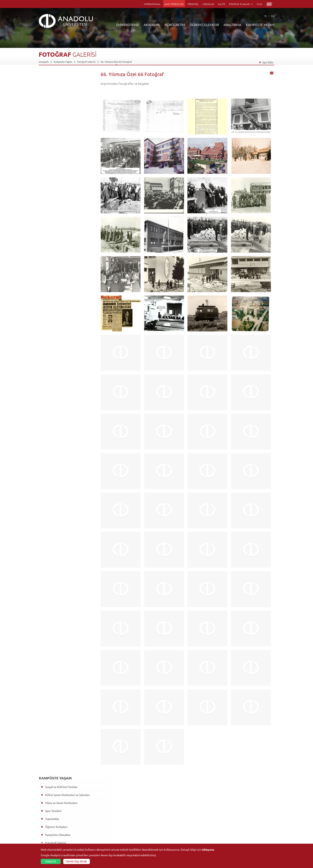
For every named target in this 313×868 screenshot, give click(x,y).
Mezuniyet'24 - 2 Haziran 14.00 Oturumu (66, 342)
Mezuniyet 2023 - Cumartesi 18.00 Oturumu (68, 461)
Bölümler (44, 820)
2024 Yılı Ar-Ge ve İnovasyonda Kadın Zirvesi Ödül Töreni (66, 286)
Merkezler (201, 811)
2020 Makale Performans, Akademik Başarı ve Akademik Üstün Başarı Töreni (69, 620)
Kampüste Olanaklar (56, 131)
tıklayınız (208, 849)
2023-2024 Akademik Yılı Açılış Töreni (66, 428)
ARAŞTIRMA (232, 25)
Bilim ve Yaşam (203, 843)
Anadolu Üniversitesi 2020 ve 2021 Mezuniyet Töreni (69, 633)
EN (273, 16)
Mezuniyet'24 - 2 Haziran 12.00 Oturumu (66, 353)
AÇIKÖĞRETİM (175, 25)
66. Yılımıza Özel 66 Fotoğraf (116, 62)
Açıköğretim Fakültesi (129, 811)
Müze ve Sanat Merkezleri (59, 99)
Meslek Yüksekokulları (90, 816)
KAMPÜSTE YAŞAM (260, 25)
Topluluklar (50, 115)
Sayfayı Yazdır (272, 74)
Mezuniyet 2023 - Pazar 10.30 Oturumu (65, 450)
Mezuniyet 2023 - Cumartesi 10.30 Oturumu (68, 483)
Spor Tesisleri (52, 107)
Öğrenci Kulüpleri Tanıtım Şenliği (68, 601)
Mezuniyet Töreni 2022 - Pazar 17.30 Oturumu (70, 521)
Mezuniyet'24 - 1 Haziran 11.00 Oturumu (66, 398)
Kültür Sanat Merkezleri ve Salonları (66, 91)
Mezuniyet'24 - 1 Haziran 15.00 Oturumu (66, 375)
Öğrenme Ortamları (128, 838)
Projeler (200, 820)
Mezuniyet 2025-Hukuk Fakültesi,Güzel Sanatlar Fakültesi (68, 215)
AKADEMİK (152, 25)
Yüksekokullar (85, 820)
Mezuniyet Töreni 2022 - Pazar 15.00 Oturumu (70, 532)
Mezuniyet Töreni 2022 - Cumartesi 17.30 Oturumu (69, 555)
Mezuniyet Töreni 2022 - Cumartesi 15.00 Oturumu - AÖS (69, 566)
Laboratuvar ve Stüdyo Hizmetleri (213, 838)
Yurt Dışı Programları (128, 825)
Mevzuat (43, 838)
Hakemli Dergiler (204, 825)
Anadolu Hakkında (48, 806)
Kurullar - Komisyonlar (51, 825)
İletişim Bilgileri (47, 843)
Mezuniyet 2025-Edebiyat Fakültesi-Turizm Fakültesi (69, 241)
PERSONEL (193, 4)
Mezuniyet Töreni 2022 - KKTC (66, 512)
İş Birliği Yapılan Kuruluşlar (53, 829)
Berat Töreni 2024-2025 (62, 158)
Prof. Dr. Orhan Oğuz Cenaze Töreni (69, 609)
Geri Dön (266, 62)
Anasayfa (44, 62)
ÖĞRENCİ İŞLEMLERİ (204, 25)
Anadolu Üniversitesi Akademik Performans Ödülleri (66, 275)
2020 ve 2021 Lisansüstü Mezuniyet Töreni (69, 644)
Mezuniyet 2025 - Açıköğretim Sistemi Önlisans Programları (66, 252)
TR (265, 16)
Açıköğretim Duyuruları (130, 806)
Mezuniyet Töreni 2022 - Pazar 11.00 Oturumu (70, 543)
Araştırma (122, 820)
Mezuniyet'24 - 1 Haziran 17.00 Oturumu (66, 364)
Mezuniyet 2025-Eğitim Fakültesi (68, 206)
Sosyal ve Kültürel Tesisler (60, 83)
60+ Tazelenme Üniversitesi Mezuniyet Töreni (64, 331)
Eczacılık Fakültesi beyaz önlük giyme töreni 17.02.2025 (66, 297)
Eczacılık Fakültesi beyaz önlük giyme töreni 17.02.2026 (66, 148)
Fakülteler (83, 806)
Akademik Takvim (126, 834)
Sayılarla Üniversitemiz (51, 811)
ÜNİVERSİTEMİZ (128, 25)
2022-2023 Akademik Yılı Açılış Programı (66, 502)
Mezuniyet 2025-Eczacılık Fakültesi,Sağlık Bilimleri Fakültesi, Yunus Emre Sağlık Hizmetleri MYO (68, 228)
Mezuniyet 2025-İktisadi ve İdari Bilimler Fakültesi (67, 197)
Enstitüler (83, 811)
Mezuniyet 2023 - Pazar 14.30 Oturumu (65, 439)
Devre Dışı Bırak (77, 861)
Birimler (200, 806)
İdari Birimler (46, 816)
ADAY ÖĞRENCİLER (174, 4)
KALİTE (221, 4)
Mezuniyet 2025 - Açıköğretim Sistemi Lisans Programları (66, 264)
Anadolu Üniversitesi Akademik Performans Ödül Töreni (66, 319)
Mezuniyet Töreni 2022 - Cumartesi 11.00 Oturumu (69, 577)
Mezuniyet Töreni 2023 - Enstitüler (69, 493)
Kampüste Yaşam (63, 62)
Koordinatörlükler (205, 816)
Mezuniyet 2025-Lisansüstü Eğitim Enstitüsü (68, 167)
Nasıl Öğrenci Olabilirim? (130, 829)
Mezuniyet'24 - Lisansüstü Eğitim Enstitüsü (67, 409)
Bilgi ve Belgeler (48, 834)
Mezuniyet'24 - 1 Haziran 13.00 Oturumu (66, 387)
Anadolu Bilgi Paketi (167, 816)
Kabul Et (51, 861)
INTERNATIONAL (152, 4)
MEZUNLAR (208, 4)
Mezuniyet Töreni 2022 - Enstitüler (69, 586)
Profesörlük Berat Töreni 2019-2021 (69, 594)
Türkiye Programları (128, 816)
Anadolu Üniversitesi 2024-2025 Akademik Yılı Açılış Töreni (67, 308)
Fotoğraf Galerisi (86, 62)
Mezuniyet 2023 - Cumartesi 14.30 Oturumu (68, 472)
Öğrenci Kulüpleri (54, 123)
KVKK (260, 4)
